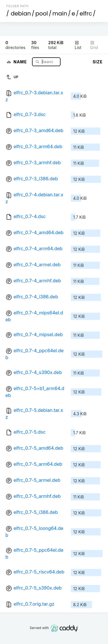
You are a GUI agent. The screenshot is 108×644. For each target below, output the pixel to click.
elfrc (86, 13)
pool (42, 13)
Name (21, 61)
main (60, 13)
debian (21, 13)
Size (98, 62)
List (78, 45)
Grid (94, 45)
